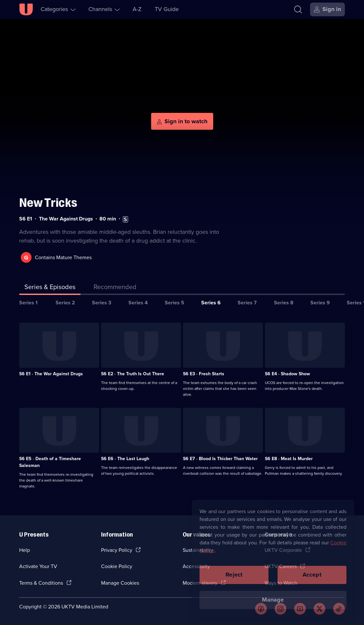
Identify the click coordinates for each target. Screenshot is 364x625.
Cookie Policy (117, 566)
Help (25, 550)
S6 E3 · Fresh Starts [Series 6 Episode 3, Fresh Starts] (204, 374)
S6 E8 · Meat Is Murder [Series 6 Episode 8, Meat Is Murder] (289, 459)
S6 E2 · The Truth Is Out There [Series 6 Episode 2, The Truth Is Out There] (133, 374)
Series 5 (175, 303)
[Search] (298, 9)
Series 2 (65, 303)
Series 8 (284, 303)
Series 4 (138, 303)
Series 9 (320, 303)
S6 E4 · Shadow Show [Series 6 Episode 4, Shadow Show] (287, 374)
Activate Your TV (38, 566)
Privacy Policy (117, 550)
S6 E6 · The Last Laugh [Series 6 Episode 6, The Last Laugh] (125, 459)
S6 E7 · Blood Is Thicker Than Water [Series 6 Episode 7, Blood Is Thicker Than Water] (220, 459)
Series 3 (102, 303)
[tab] (115, 288)
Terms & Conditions (41, 583)
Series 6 (211, 303)
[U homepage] (26, 9)
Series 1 (28, 303)
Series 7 (247, 303)
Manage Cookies (120, 583)
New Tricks (48, 203)
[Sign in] (327, 9)
